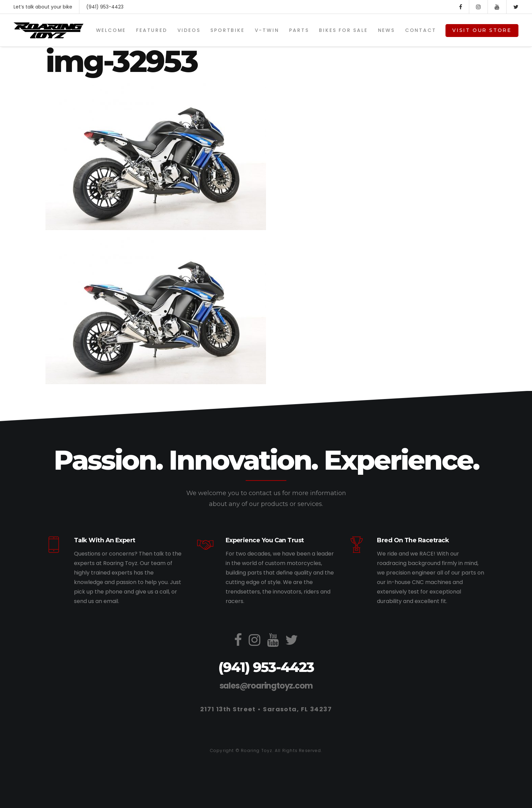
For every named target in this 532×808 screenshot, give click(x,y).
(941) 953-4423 (105, 7)
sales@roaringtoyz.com (266, 686)
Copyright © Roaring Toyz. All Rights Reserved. (266, 750)
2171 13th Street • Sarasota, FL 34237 (266, 709)
